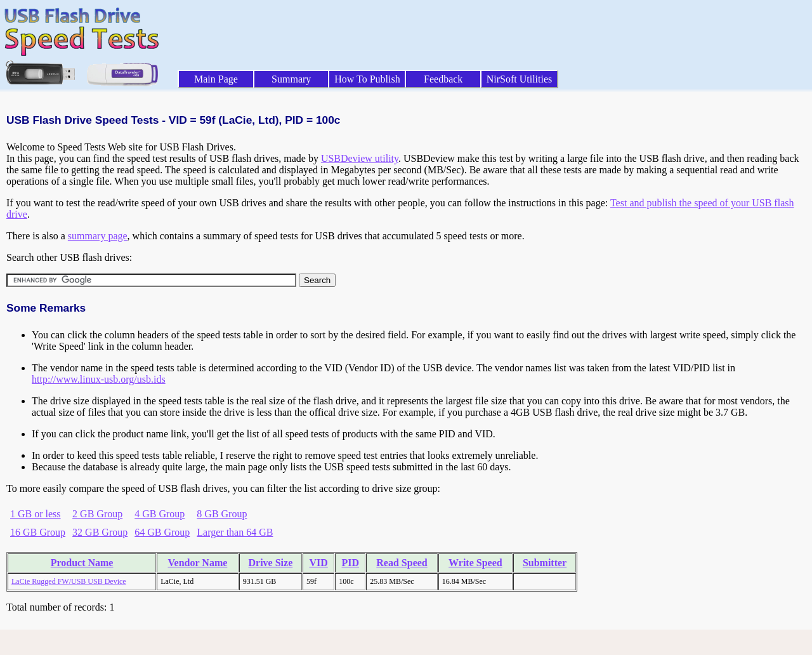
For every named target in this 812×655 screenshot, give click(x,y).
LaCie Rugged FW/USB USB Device (69, 581)
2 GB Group (97, 514)
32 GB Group (100, 532)
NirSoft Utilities (520, 79)
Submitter (545, 563)
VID (318, 563)
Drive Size (271, 563)
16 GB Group (38, 532)
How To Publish (367, 79)
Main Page (216, 79)
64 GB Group (162, 532)
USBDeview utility (360, 158)
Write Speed (475, 563)
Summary (291, 79)
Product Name (82, 563)
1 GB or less (36, 514)
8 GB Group (222, 514)
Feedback (443, 79)
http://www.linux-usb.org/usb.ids (99, 379)
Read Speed (402, 563)
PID (351, 563)
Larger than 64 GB (235, 532)
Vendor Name (198, 563)
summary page (98, 236)
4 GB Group (160, 514)
